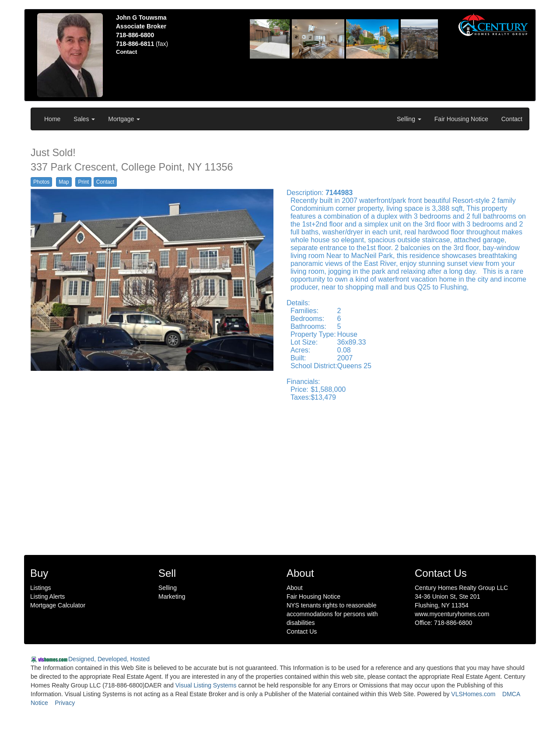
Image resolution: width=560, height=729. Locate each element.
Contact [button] (105, 182)
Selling (409, 119)
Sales (84, 119)
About (295, 588)
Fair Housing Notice (461, 119)
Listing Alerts (47, 596)
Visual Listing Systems (206, 685)
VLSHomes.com (473, 694)
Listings (40, 588)
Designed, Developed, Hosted (109, 659)
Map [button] (64, 182)
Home (52, 119)
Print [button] (83, 182)
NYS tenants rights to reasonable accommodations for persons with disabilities (332, 614)
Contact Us (302, 631)
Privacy (65, 703)
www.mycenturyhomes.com (452, 614)
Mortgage (124, 119)
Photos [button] (41, 182)
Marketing (172, 596)
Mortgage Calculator (58, 605)
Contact (512, 119)
